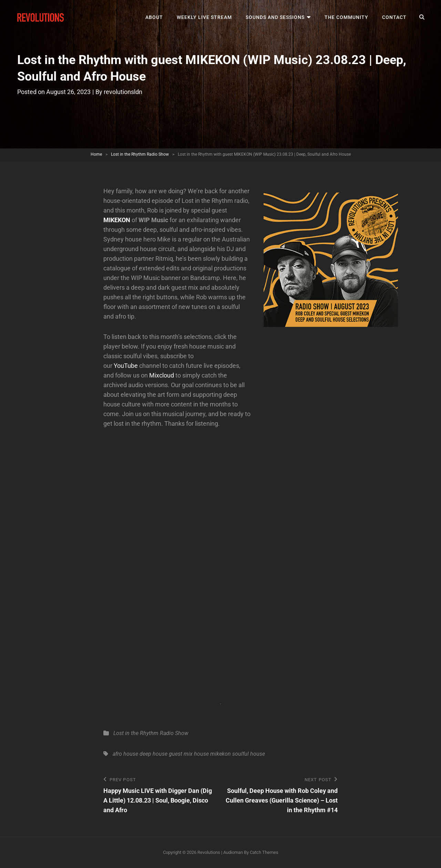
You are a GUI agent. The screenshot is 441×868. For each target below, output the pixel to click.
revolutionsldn (123, 92)
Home (96, 154)
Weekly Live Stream (204, 17)
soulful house (249, 754)
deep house (153, 754)
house (201, 754)
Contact (394, 17)
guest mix (181, 754)
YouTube (126, 366)
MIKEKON (117, 220)
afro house (125, 754)
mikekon (220, 754)
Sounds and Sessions (275, 17)
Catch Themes (264, 852)
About (154, 17)
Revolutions (209, 852)
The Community (346, 17)
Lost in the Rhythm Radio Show (140, 154)
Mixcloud (162, 375)
